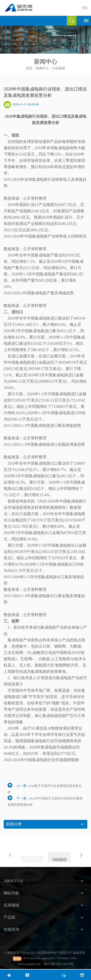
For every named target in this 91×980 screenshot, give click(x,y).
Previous (10, 855)
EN (85, 8)
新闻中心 (42, 68)
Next (81, 855)
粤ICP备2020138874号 (58, 964)
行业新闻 (59, 68)
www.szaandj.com (29, 964)
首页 (30, 68)
